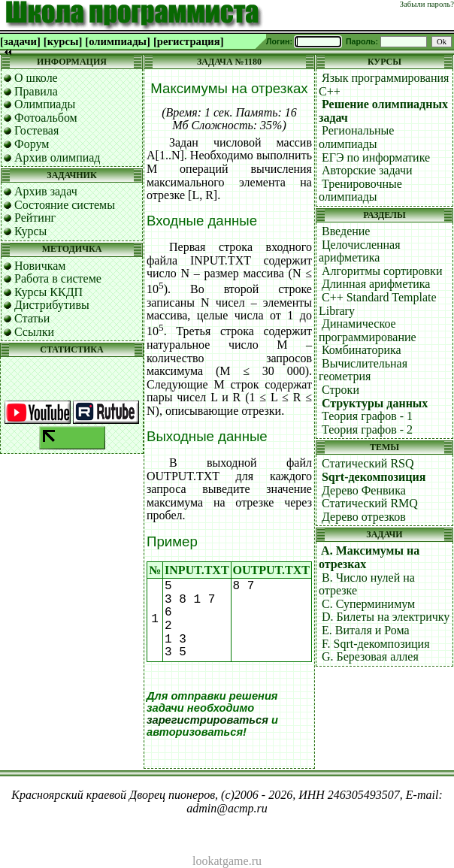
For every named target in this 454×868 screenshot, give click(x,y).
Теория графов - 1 (367, 416)
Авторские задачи (367, 170)
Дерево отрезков (364, 517)
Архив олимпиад (58, 157)
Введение (346, 231)
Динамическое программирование (368, 330)
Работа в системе (58, 278)
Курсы (30, 231)
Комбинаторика (362, 350)
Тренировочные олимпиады (360, 191)
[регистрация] (189, 41)
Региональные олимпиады (356, 137)
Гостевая (36, 130)
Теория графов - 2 (367, 429)
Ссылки (34, 332)
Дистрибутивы (52, 305)
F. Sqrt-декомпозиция (376, 644)
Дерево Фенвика (364, 490)
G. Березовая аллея (370, 656)
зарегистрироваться (207, 720)
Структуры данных (375, 403)
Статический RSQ (368, 463)
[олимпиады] (118, 41)
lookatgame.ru (227, 861)
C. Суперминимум (368, 604)
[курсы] (63, 41)
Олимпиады (45, 104)
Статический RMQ (370, 503)
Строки (340, 390)
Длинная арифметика (376, 284)
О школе (36, 78)
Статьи (32, 318)
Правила (36, 91)
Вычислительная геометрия (363, 370)
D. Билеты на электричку (386, 617)
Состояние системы (65, 205)
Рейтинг (35, 218)
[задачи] (20, 41)
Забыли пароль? (427, 4)
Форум (32, 144)
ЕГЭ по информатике (376, 157)
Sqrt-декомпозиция (374, 477)
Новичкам (40, 266)
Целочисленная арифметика (360, 251)
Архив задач (46, 191)
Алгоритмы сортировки (382, 271)
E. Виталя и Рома (366, 630)
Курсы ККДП (48, 292)
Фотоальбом (46, 118)
